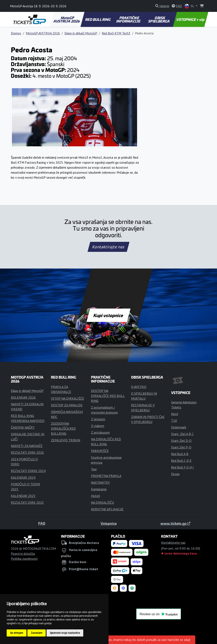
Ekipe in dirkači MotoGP (81, 33)
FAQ (42, 523)
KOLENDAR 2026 (23, 397)
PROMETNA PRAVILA (106, 476)
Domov (16, 33)
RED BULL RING (98, 19)
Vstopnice (109, 523)
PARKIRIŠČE (100, 451)
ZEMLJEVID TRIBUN (66, 440)
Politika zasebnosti (24, 559)
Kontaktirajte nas (108, 247)
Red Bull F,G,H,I (182, 467)
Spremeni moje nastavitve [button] (65, 633)
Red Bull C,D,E (181, 461)
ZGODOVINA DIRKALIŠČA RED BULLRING (63, 428)
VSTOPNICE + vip (191, 19)
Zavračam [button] (37, 633)
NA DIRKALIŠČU (102, 502)
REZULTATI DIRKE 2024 (28, 471)
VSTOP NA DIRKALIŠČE (67, 398)
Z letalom (98, 419)
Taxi (94, 469)
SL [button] (190, 6)
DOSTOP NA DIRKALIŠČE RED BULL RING (108, 396)
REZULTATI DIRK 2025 (27, 502)
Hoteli (95, 496)
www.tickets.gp (175, 523)
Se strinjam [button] (17, 633)
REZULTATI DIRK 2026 (27, 452)
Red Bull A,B (180, 454)
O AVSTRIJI (139, 387)
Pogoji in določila (23, 554)
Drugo (175, 474)
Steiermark (179, 427)
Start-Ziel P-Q (181, 447)
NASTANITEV (100, 482)
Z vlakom (98, 426)
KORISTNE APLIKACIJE (107, 509)
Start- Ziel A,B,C (182, 434)
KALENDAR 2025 (23, 496)
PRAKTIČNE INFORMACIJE (128, 19)
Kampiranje (99, 489)
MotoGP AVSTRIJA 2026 (67, 19)
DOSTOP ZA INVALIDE (67, 405)
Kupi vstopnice (108, 315)
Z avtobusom (100, 432)
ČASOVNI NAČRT (23, 427)
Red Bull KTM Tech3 (116, 33)
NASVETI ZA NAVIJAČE (27, 446)
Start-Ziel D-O (181, 441)
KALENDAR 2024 (23, 477)
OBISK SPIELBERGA (159, 19)
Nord (175, 414)
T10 (174, 421)
